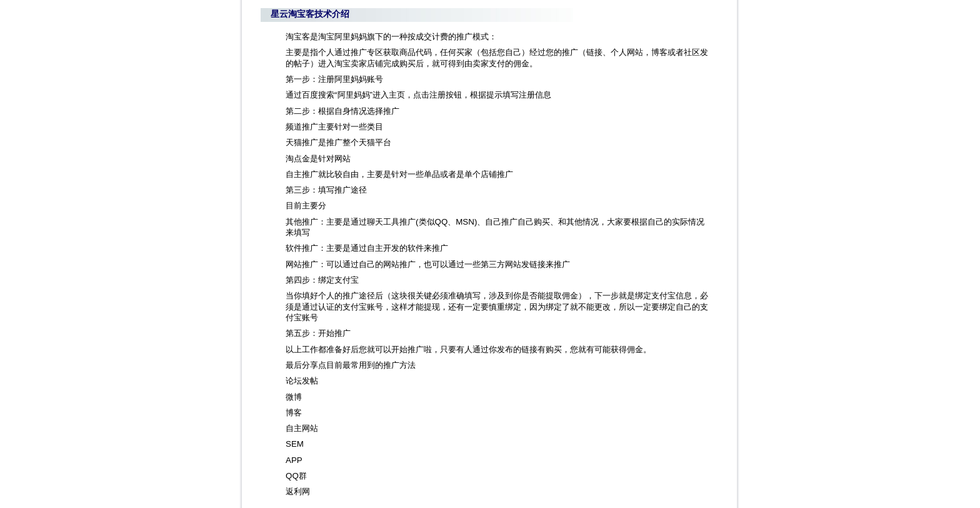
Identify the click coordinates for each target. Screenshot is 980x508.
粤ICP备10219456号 (382, 495)
